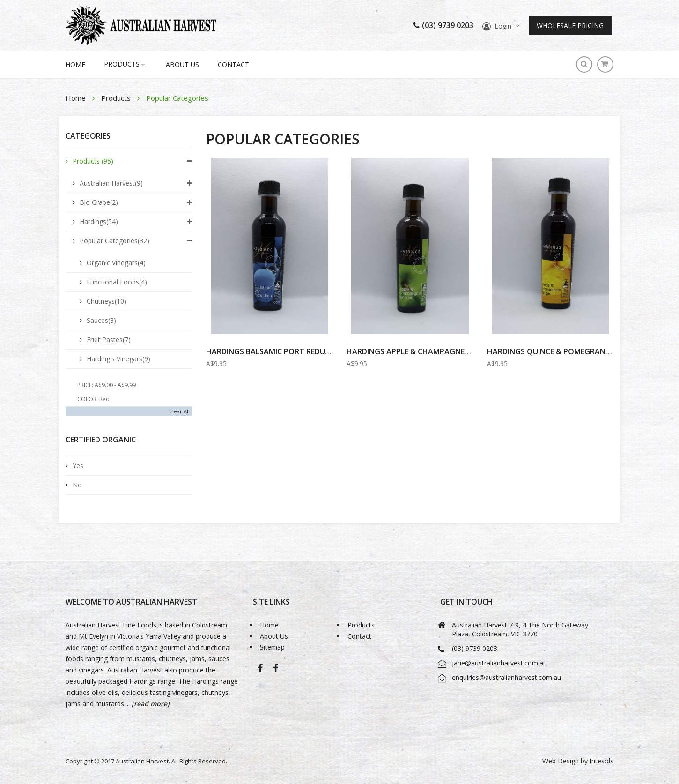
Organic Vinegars (116, 263)
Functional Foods (117, 282)
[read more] (150, 704)
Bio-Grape (276, 671)
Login (503, 26)
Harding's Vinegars (118, 359)
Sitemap (272, 647)
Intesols (602, 761)
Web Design (561, 761)
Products (117, 98)
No (77, 485)
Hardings (99, 221)
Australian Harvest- (260, 671)
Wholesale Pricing (570, 26)
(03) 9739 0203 (443, 25)
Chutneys (107, 301)
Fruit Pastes (109, 340)
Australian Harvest (111, 183)
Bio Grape (99, 202)
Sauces (101, 320)
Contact (233, 64)
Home (77, 98)
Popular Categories (114, 241)
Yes (78, 466)
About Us (182, 64)
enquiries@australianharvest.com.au (506, 677)
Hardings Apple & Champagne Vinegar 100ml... (437, 351)
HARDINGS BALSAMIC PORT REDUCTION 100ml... (292, 351)
